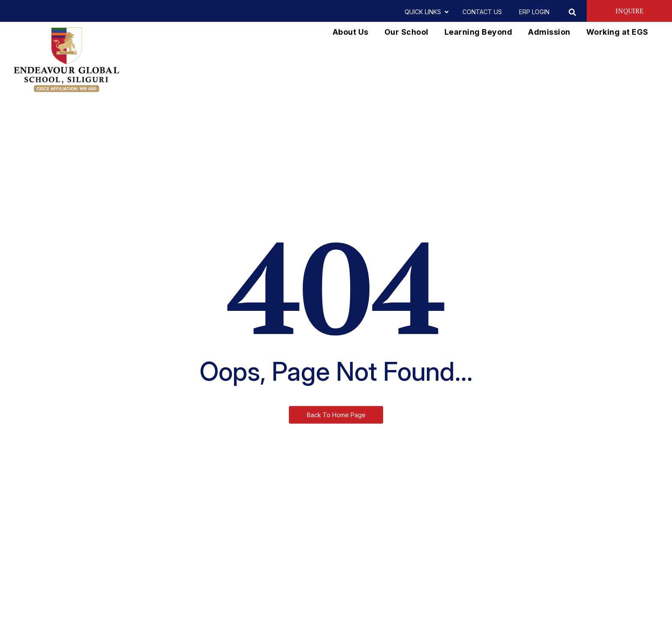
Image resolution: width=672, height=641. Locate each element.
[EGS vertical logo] (66, 60)
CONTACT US (482, 12)
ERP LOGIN (534, 12)
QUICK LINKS (425, 12)
